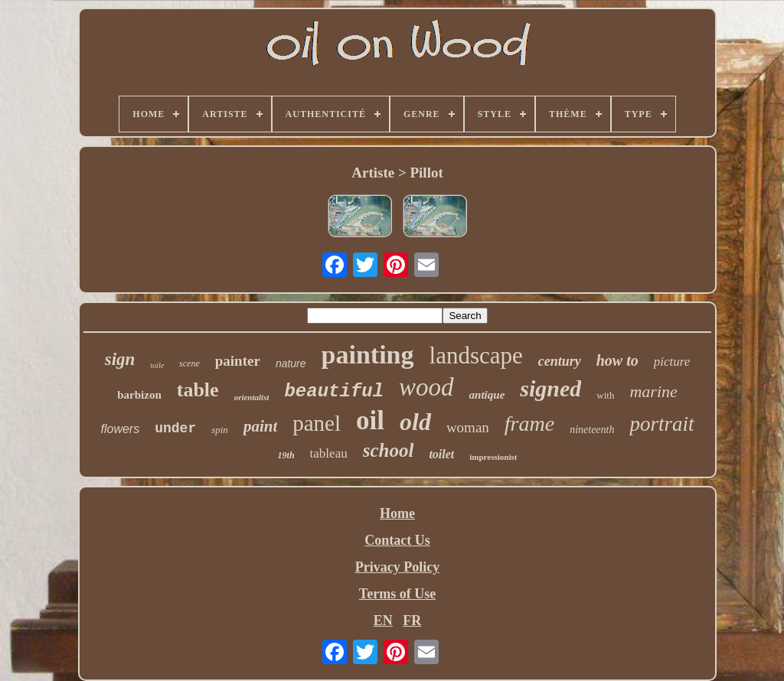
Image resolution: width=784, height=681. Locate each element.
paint (260, 426)
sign (120, 359)
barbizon (139, 395)
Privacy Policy (397, 567)
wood (426, 387)
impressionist (493, 457)
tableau (329, 453)
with (605, 395)
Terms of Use (397, 594)
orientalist (252, 397)
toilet (441, 454)
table (198, 390)
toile (157, 365)
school (389, 450)
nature (291, 363)
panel (317, 423)
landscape (476, 355)
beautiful (334, 391)
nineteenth (592, 430)
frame (529, 424)
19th (286, 455)
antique (487, 395)
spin (220, 430)
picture (672, 362)
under (175, 428)
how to (617, 360)
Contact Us (397, 540)
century (560, 361)
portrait (661, 424)
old (415, 422)
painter (238, 361)
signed (550, 388)
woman (468, 427)
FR (412, 621)
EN (383, 621)
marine (653, 391)
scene (189, 363)
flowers (121, 429)
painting (368, 355)
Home (397, 513)
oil (370, 420)
